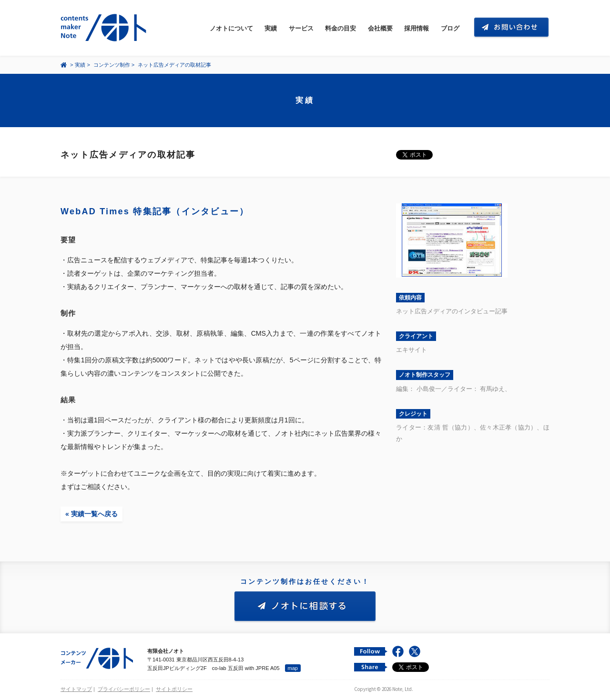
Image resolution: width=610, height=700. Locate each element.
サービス (301, 28)
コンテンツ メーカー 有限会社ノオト (105, 28)
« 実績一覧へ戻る (91, 514)
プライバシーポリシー (124, 689)
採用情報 (417, 28)
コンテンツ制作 (112, 65)
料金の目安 (341, 28)
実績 (271, 28)
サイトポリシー (174, 689)
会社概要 (380, 28)
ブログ (450, 28)
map (293, 668)
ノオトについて (231, 28)
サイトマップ (76, 689)
